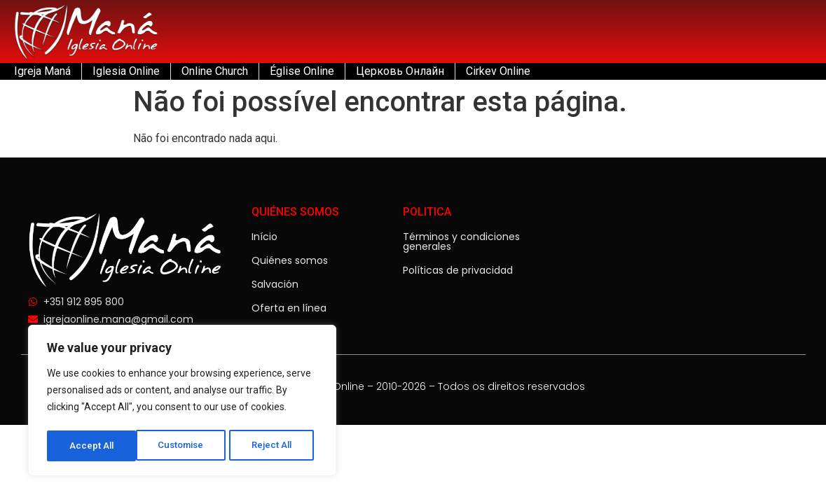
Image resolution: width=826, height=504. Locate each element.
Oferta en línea (289, 308)
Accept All (274, 446)
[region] (182, 402)
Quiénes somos (290, 260)
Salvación (275, 284)
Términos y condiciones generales (461, 241)
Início (264, 237)
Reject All (185, 446)
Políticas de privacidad (458, 270)
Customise (92, 446)
